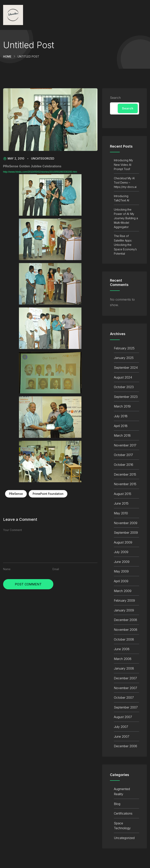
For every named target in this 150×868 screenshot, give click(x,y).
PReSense (16, 494)
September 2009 (126, 533)
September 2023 (126, 397)
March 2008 (123, 659)
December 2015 (125, 474)
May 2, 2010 (14, 159)
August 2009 (123, 542)
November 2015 (125, 484)
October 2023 (124, 387)
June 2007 (122, 736)
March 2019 (122, 406)
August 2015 (123, 494)
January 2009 (124, 610)
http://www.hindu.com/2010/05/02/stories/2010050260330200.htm (40, 172)
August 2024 (123, 377)
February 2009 (124, 600)
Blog (117, 804)
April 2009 (121, 581)
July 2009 (121, 552)
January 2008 (124, 668)
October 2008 (124, 639)
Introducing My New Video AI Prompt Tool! (123, 165)
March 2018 (122, 435)
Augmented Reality (122, 791)
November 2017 (125, 445)
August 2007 (123, 717)
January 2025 (124, 358)
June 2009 (122, 562)
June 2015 (121, 503)
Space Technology (122, 826)
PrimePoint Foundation (48, 494)
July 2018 (121, 416)
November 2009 (126, 523)
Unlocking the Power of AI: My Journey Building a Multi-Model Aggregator (126, 218)
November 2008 (126, 630)
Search (115, 98)
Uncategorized (43, 159)
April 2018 (121, 426)
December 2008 (125, 620)
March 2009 (123, 591)
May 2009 (121, 571)
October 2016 (124, 465)
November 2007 (125, 688)
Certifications (123, 813)
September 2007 (126, 707)
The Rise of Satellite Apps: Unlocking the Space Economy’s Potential (125, 245)
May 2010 (121, 513)
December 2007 (125, 678)
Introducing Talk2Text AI (121, 198)
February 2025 (124, 348)
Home (7, 56)
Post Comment (28, 584)
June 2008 (122, 649)
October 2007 (124, 698)
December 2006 (125, 746)
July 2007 (121, 727)
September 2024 (126, 368)
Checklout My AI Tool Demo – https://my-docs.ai (125, 183)
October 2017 (123, 455)
